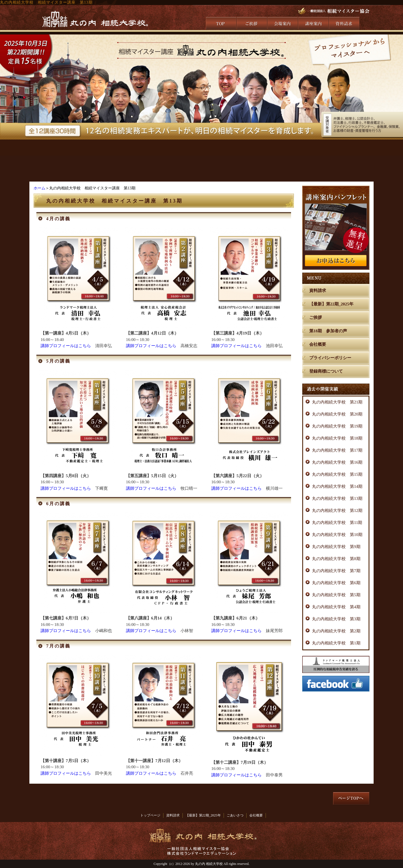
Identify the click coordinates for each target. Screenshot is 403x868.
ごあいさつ (235, 815)
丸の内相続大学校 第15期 (337, 474)
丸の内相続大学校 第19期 (337, 426)
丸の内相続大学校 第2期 (336, 631)
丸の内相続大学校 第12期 (337, 510)
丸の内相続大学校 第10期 (337, 535)
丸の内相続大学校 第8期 (336, 559)
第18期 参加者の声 (328, 331)
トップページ (150, 815)
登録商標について (326, 371)
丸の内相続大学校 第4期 (336, 607)
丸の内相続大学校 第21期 (337, 402)
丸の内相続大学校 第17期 (337, 450)
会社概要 (318, 344)
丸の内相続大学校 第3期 (336, 619)
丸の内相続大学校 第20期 (337, 414)
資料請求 (318, 291)
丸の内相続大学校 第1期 (336, 643)
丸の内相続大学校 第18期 (337, 438)
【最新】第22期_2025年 (331, 304)
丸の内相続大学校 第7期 (336, 571)
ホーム (39, 188)
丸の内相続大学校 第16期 (337, 462)
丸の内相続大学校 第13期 (337, 498)
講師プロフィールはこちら (66, 346)
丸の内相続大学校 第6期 (336, 583)
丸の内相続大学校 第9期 (336, 547)
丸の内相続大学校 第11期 (337, 523)
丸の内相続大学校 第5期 (336, 595)
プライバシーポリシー (330, 358)
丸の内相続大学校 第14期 (337, 486)
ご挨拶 (316, 317)
